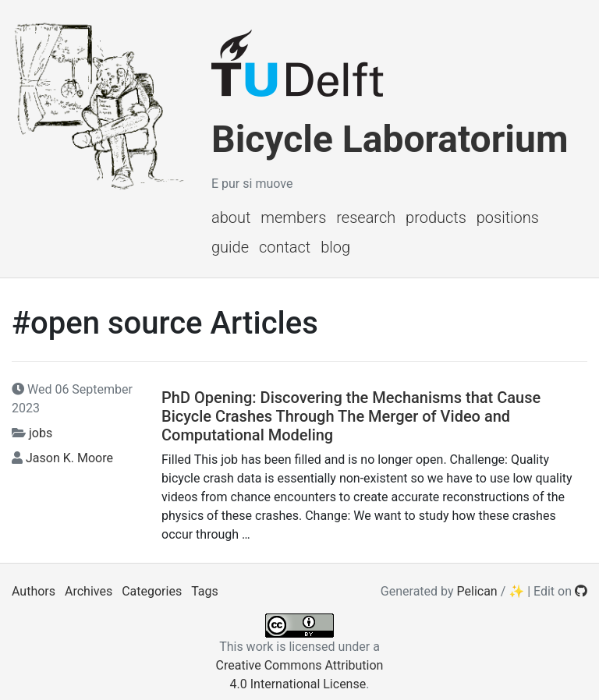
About (231, 217)
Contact (285, 247)
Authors (34, 591)
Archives (89, 591)
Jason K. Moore (69, 458)
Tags (205, 591)
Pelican (477, 591)
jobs (41, 433)
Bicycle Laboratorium (390, 139)
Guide (230, 247)
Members (293, 217)
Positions (508, 217)
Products (436, 217)
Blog (335, 247)
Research (366, 217)
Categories (152, 591)
